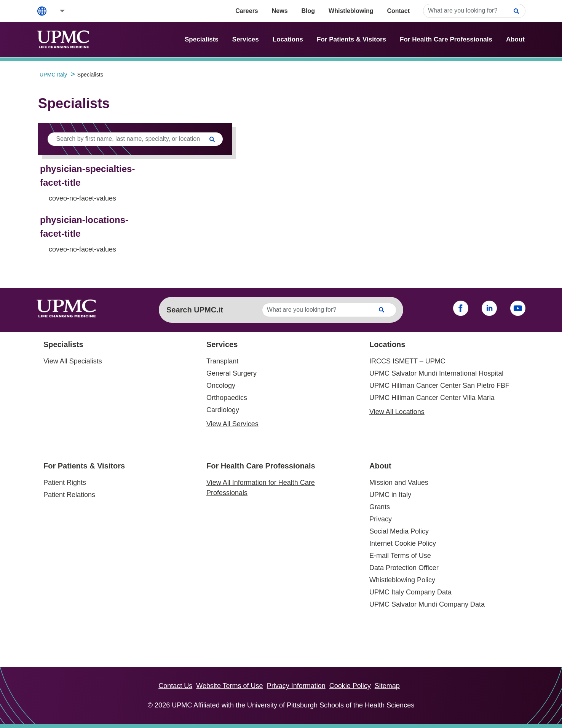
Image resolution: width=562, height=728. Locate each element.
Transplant (222, 361)
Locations (288, 39)
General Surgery (232, 373)
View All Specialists (73, 361)
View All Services (232, 424)
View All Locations (397, 412)
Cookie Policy (350, 686)
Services (246, 39)
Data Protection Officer (404, 568)
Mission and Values (399, 483)
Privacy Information (296, 686)
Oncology (221, 386)
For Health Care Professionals (446, 39)
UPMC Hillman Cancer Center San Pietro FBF (439, 386)
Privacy (381, 519)
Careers (247, 11)
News (280, 11)
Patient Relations (69, 495)
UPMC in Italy (390, 495)
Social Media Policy (399, 531)
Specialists (202, 39)
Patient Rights (65, 483)
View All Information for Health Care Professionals (261, 488)
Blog (308, 11)
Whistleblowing (351, 11)
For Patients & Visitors (351, 39)
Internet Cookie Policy (403, 543)
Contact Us (175, 686)
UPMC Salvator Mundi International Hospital (436, 373)
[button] (57, 11)
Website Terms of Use (229, 686)
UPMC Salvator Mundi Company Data (427, 604)
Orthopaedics (227, 398)
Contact (398, 11)
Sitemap (387, 686)
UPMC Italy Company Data (410, 592)
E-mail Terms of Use (400, 556)
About (515, 39)
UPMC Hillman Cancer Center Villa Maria (432, 398)
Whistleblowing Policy (402, 580)
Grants (380, 507)
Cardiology (223, 410)
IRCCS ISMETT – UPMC (407, 361)
